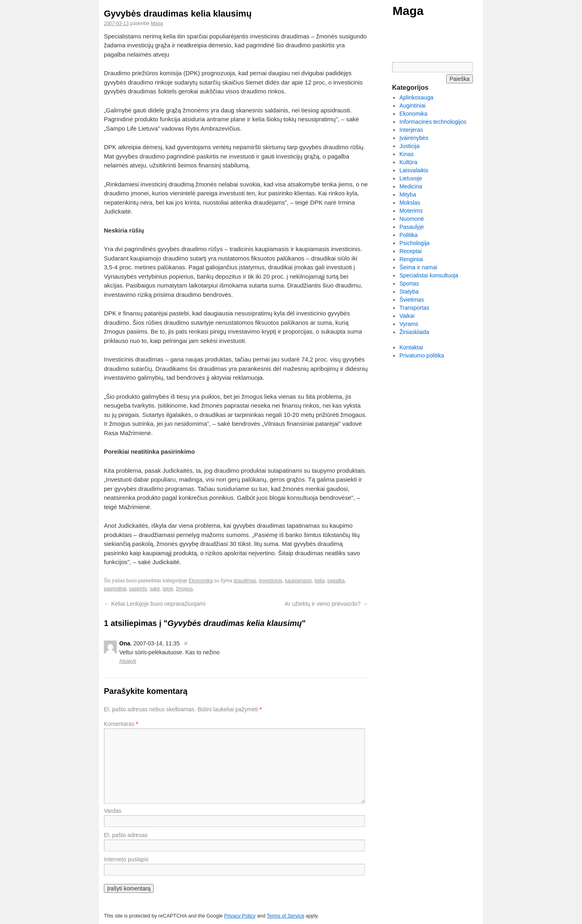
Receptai (410, 251)
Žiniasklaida (414, 332)
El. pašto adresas (126, 835)
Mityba (408, 195)
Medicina (411, 186)
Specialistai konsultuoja (429, 275)
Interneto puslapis (126, 859)
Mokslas (410, 203)
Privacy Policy (240, 916)
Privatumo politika (422, 355)
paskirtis (138, 589)
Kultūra (408, 162)
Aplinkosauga (416, 97)
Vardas (113, 811)
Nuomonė (412, 219)
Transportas (414, 308)
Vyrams (409, 324)
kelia (320, 581)
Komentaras (121, 724)
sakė (155, 589)
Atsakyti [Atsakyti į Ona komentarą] (128, 661)
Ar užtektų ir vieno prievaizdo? (326, 604)
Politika (408, 235)
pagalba (336, 581)
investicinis (271, 581)
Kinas (406, 154)
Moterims (411, 211)
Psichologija (414, 243)
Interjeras (411, 130)
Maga (408, 11)
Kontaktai (411, 347)
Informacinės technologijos (433, 122)
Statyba (409, 292)
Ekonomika (201, 581)
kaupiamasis (298, 581)
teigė (168, 589)
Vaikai (407, 316)
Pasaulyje (412, 227)
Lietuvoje (411, 178)
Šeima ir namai (418, 267)
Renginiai (411, 259)
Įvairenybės (414, 138)
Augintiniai (412, 106)
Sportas (409, 283)
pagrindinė (115, 589)
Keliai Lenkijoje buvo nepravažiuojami (155, 604)
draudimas (245, 581)
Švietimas (412, 300)
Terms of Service (286, 916)
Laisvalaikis (414, 170)
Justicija (409, 146)
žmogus (184, 589)
